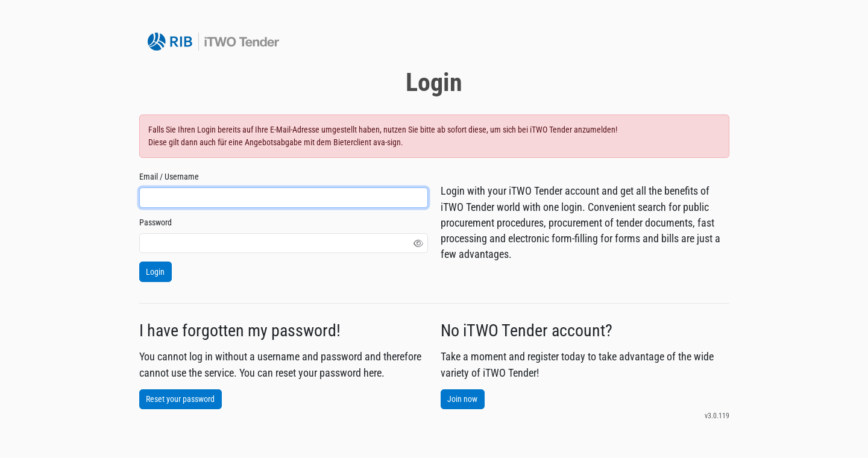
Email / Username (169, 177)
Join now (462, 399)
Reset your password (180, 399)
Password (156, 222)
